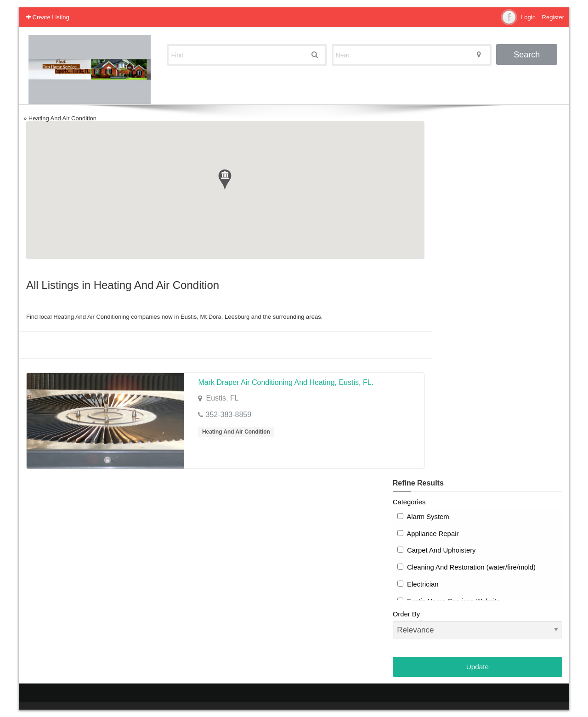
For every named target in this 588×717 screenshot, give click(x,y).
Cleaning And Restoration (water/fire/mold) (466, 567)
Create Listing (48, 17)
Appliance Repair (428, 534)
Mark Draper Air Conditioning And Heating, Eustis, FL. (286, 382)
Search (527, 55)
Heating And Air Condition (236, 432)
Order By (478, 625)
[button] (225, 180)
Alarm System (423, 517)
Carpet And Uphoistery (437, 550)
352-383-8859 (228, 415)
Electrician (418, 584)
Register (553, 17)
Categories (409, 502)
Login (528, 17)
